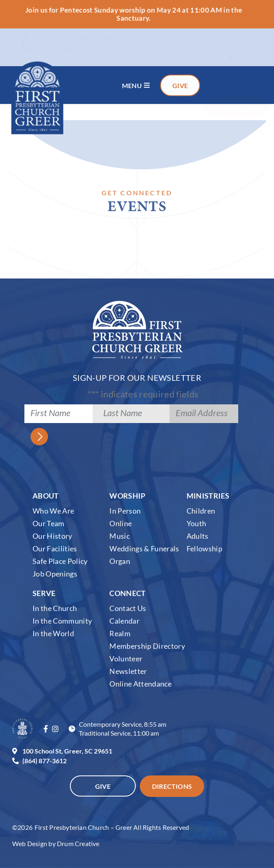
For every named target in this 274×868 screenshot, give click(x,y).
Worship (127, 495)
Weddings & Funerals (144, 548)
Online (121, 523)
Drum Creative (78, 843)
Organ (120, 561)
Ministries (208, 495)
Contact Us (128, 608)
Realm (120, 633)
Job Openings (55, 573)
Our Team (49, 523)
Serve (44, 593)
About (46, 495)
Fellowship (204, 548)
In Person (125, 510)
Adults (198, 535)
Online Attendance (140, 683)
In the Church (55, 608)
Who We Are (53, 510)
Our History (52, 535)
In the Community (62, 620)
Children (201, 510)
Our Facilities (55, 548)
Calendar (124, 620)
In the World (53, 633)
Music (120, 535)
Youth (197, 523)
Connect (127, 593)
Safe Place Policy (60, 561)
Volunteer (126, 658)
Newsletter (128, 671)
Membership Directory (147, 646)
